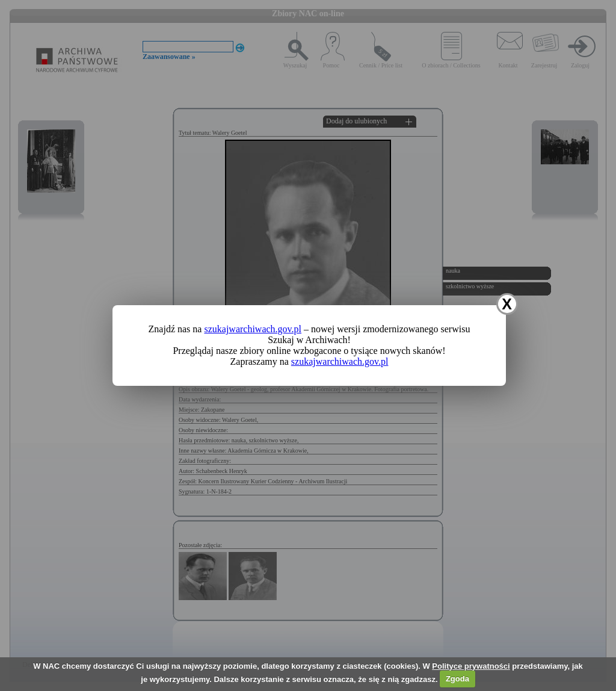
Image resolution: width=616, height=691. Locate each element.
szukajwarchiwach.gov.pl (253, 329)
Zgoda (457, 679)
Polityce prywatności (471, 666)
